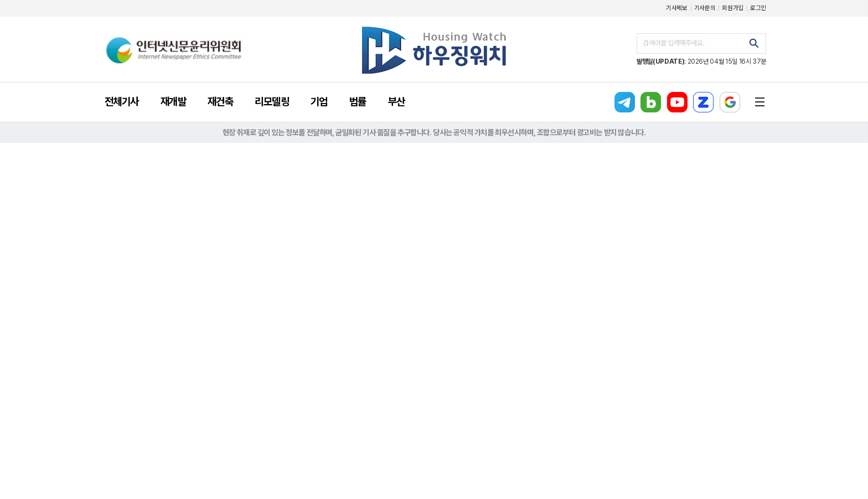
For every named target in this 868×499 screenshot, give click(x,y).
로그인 (758, 8)
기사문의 (705, 8)
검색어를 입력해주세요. (673, 43)
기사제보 (677, 8)
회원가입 (733, 8)
